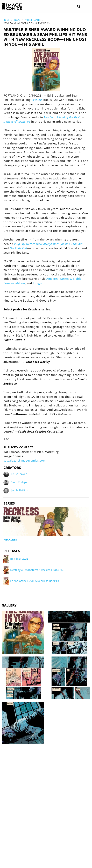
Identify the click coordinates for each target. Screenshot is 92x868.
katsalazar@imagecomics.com (25, 461)
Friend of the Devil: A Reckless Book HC (32, 581)
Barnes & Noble (71, 279)
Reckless (49, 117)
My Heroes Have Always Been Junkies (46, 244)
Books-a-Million (14, 283)
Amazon (52, 279)
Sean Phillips (19, 482)
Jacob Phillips (19, 491)
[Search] (79, 7)
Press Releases (33, 20)
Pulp (17, 244)
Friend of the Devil (69, 117)
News (17, 20)
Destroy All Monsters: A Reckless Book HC (33, 570)
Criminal (77, 244)
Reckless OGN (16, 559)
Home (6, 20)
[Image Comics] (12, 6)
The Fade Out (18, 248)
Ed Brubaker (19, 474)
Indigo (37, 283)
